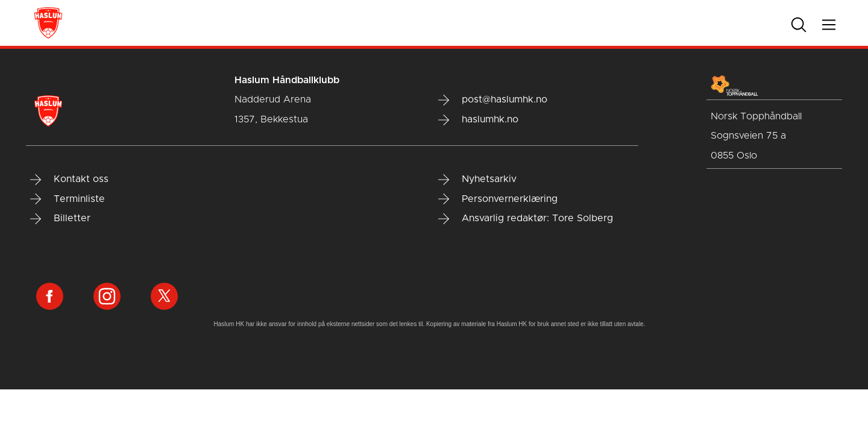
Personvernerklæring (498, 199)
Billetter (60, 219)
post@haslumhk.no (493, 100)
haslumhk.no (478, 120)
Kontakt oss (69, 180)
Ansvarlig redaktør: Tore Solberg (526, 219)
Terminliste (68, 199)
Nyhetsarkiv (477, 180)
